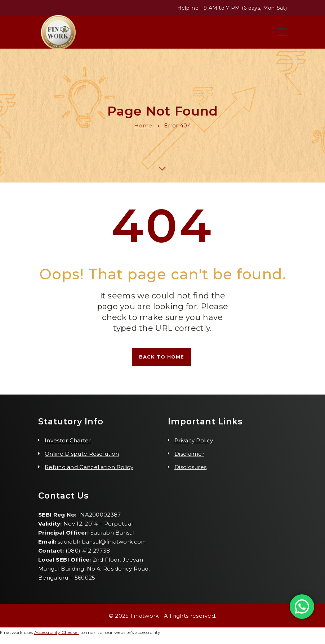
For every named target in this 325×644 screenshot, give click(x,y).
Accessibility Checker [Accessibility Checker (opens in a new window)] (57, 632)
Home (143, 125)
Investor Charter (68, 440)
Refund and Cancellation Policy (89, 467)
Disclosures (190, 467)
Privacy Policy (194, 440)
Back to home (162, 357)
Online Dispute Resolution (82, 454)
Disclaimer (189, 454)
